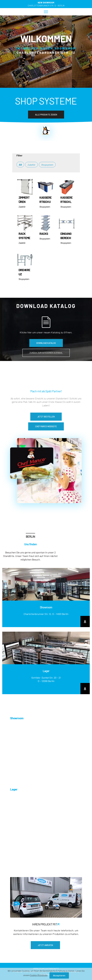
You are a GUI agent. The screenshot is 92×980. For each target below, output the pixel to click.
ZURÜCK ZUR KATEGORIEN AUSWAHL (46, 353)
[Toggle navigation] (46, 12)
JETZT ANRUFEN (45, 945)
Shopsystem (47, 165)
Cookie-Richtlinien (39, 975)
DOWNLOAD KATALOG (46, 343)
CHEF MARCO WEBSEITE (46, 426)
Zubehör (31, 165)
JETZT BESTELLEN (46, 417)
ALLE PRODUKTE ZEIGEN (46, 115)
